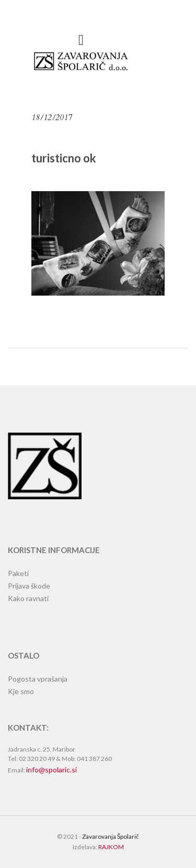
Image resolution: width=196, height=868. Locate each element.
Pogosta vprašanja (38, 679)
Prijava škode (29, 586)
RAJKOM (111, 847)
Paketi (18, 573)
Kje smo (21, 691)
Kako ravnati (28, 598)
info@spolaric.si (51, 770)
